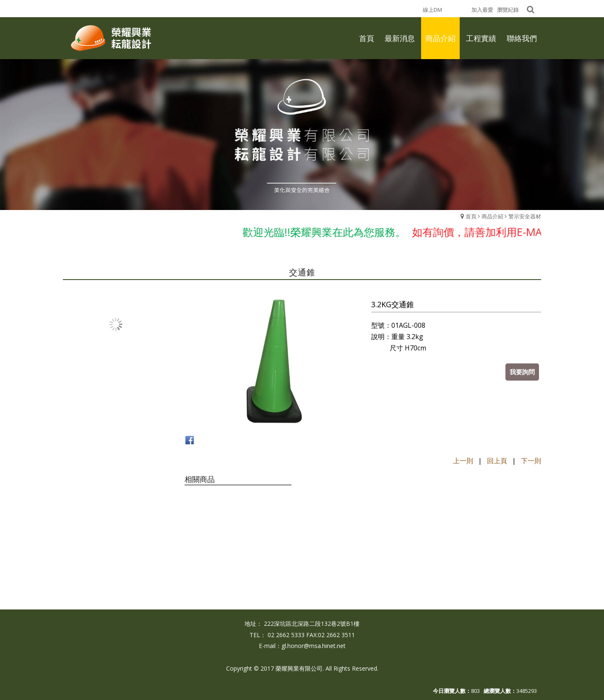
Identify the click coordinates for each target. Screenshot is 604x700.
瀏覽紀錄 (508, 10)
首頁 (471, 216)
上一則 (463, 461)
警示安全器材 (525, 216)
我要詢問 (522, 372)
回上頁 (497, 461)
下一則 (531, 461)
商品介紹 (492, 216)
